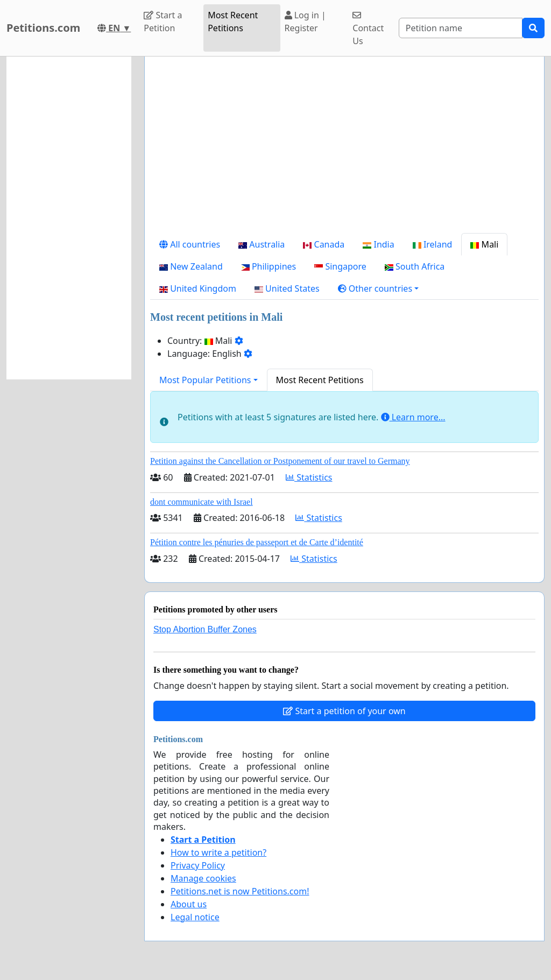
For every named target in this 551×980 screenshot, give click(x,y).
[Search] (461, 28)
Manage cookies (203, 878)
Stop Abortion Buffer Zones (205, 629)
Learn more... (413, 417)
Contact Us (368, 29)
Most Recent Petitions (233, 22)
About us (189, 904)
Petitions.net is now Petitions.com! (240, 891)
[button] (379, 288)
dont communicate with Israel (202, 502)
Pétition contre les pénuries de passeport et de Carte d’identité (257, 542)
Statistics (309, 477)
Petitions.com (43, 28)
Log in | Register (305, 22)
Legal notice (195, 917)
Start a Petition (163, 22)
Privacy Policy (198, 865)
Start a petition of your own (344, 711)
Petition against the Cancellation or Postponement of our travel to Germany (280, 461)
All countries (190, 244)
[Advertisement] (344, 149)
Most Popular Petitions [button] (205, 380)
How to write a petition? (218, 852)
